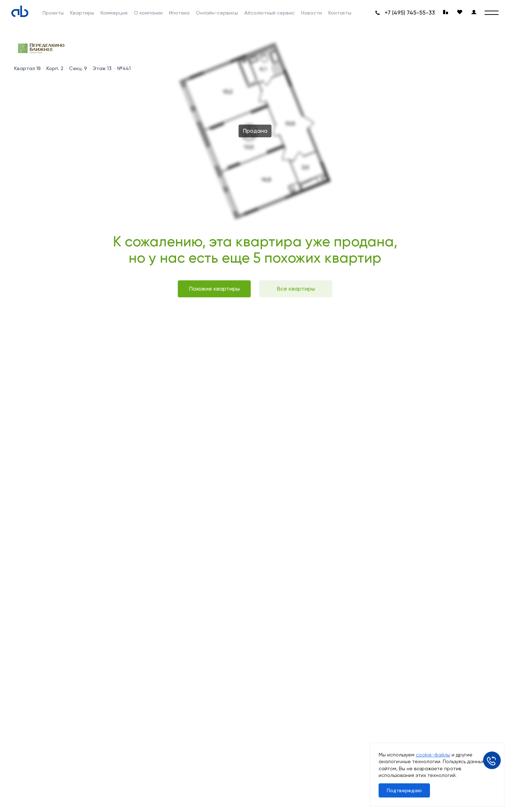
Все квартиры (296, 289)
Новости (311, 13)
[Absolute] (20, 11)
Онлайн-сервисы (217, 13)
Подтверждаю (404, 790)
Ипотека (179, 13)
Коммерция (114, 13)
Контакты (340, 13)
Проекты (53, 13)
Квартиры (82, 13)
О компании (148, 13)
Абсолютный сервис (270, 13)
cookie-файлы (433, 755)
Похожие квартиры (214, 289)
